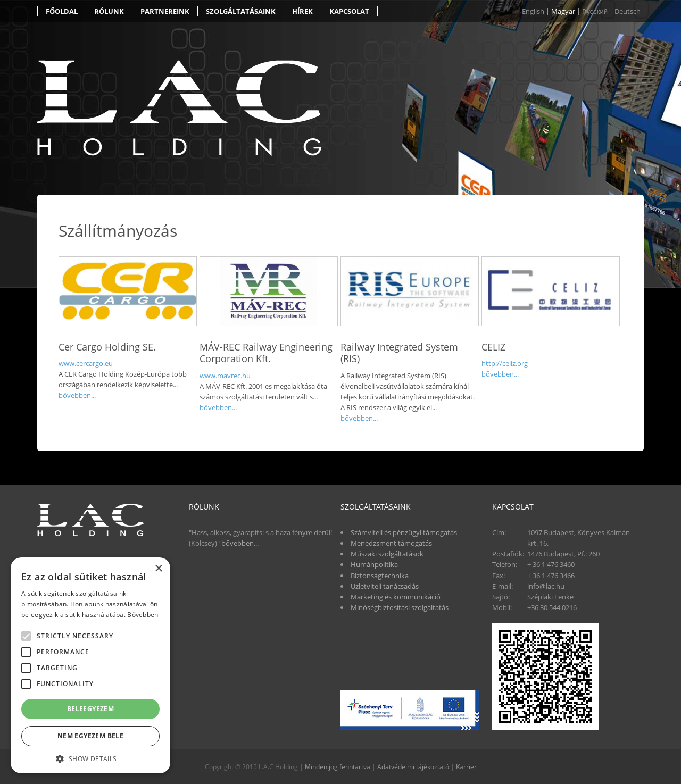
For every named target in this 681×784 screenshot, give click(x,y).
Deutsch (628, 11)
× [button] (158, 569)
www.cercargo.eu (86, 363)
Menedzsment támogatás (391, 543)
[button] (90, 758)
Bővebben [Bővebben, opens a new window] (143, 615)
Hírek (302, 11)
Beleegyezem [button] (90, 709)
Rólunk (109, 11)
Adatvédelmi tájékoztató (413, 767)
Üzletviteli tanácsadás (385, 586)
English (533, 11)
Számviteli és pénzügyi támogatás (404, 532)
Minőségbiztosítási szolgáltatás (400, 607)
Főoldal (62, 11)
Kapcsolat (349, 11)
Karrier (466, 767)
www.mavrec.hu (225, 376)
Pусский (595, 11)
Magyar (563, 11)
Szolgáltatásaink (241, 11)
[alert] (90, 665)
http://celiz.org (505, 363)
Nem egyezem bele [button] (90, 736)
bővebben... (77, 395)
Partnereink (165, 11)
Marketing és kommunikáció (396, 597)
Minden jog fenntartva (338, 767)
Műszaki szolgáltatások (387, 554)
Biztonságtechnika (380, 576)
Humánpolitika (374, 564)
